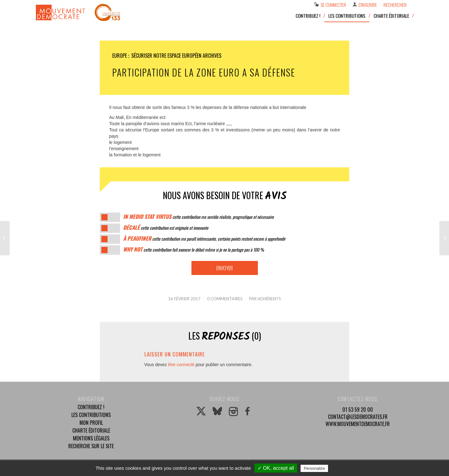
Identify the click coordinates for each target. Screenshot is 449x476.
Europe (120, 56)
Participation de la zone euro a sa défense (204, 72)
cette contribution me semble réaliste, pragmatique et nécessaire (198, 217)
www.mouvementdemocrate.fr (358, 424)
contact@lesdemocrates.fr (358, 417)
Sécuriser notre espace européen (166, 56)
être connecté (181, 365)
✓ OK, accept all (276, 468)
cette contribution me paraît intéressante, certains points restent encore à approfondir (204, 239)
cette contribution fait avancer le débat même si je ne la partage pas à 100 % (193, 250)
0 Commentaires (225, 299)
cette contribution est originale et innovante (166, 228)
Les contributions (91, 415)
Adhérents (269, 299)
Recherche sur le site (91, 446)
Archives (212, 56)
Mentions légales (91, 438)
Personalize (314, 468)
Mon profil (91, 423)
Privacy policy (345, 468)
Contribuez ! (91, 407)
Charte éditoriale (91, 430)
